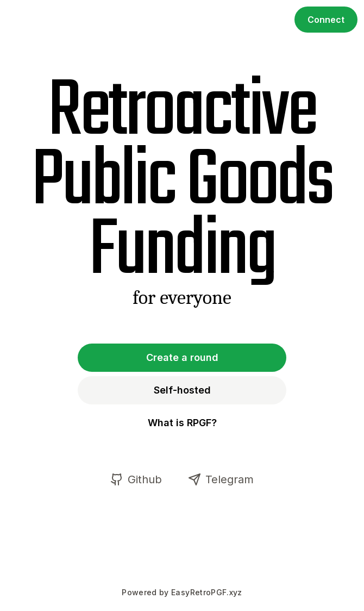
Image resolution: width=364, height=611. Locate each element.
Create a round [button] (182, 357)
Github (136, 479)
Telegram (221, 479)
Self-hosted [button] (182, 390)
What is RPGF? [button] (182, 423)
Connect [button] (326, 20)
